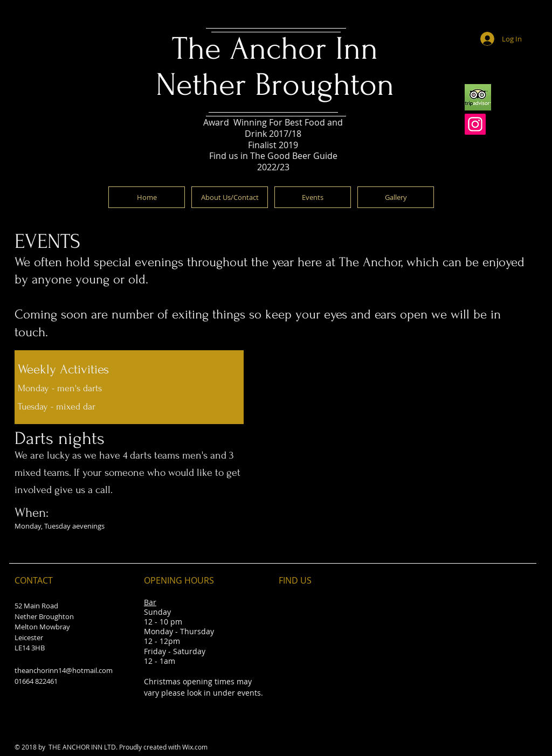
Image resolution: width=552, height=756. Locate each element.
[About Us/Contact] (230, 197)
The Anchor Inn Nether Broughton (275, 67)
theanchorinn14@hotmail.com (64, 670)
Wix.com (195, 747)
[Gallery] (396, 197)
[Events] (313, 197)
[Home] (147, 197)
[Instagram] (475, 124)
